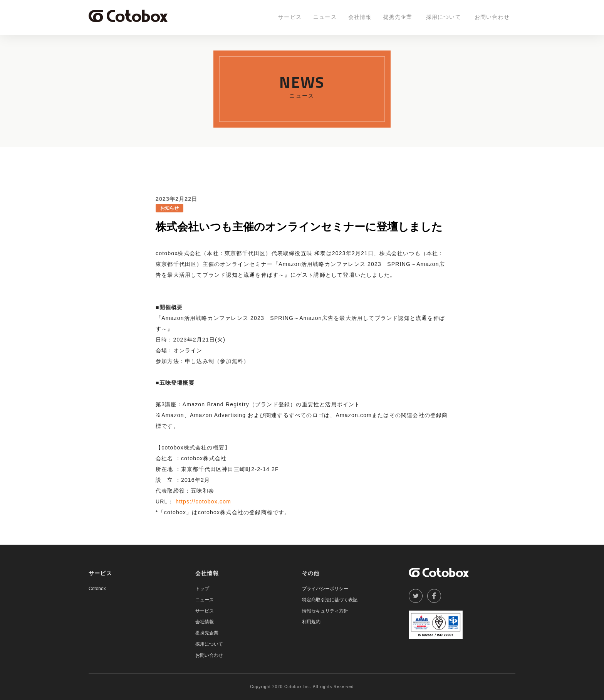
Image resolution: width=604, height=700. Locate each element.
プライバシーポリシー (325, 589)
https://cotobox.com (203, 501)
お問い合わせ (492, 17)
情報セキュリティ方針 (325, 611)
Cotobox (97, 589)
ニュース (325, 17)
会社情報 (360, 17)
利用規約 (311, 622)
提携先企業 (398, 17)
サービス (290, 17)
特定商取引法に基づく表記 (330, 600)
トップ (202, 589)
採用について (444, 17)
